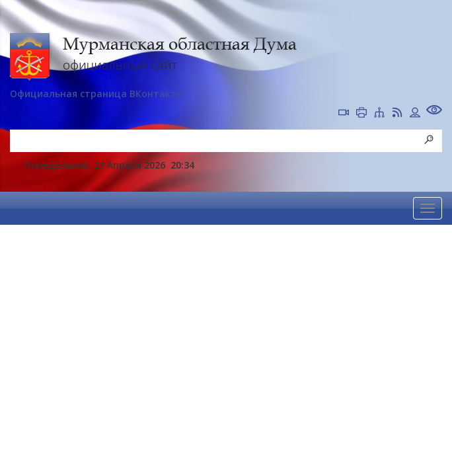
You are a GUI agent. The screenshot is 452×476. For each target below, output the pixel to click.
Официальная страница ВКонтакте (96, 94)
